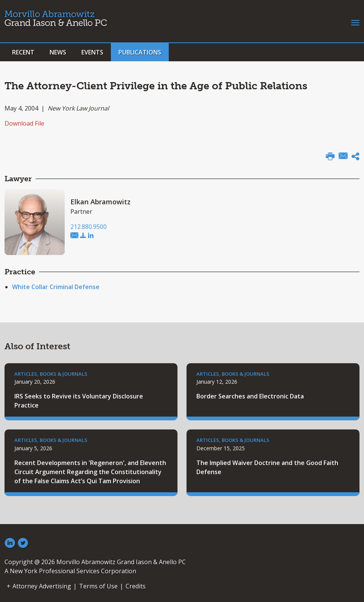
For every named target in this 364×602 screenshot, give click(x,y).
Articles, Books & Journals (51, 374)
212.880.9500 (89, 227)
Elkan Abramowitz (100, 202)
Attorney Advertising (42, 586)
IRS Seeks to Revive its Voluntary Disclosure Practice (79, 401)
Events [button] (92, 52)
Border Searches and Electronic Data (250, 396)
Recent (23, 52)
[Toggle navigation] (355, 22)
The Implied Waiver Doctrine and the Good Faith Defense (267, 467)
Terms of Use (98, 586)
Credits (136, 586)
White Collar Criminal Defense (56, 287)
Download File (24, 123)
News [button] (58, 52)
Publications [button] (140, 52)
